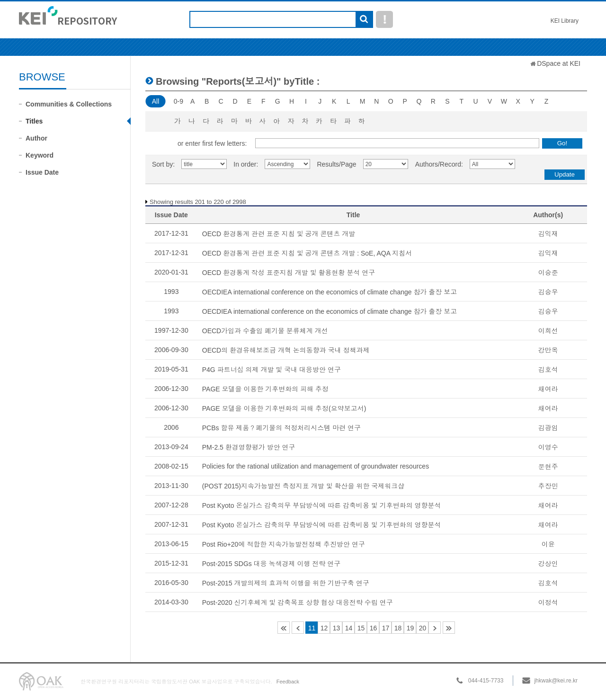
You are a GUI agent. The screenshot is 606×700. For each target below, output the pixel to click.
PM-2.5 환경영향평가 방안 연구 (249, 447)
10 (298, 628)
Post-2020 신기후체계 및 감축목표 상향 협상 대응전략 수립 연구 (298, 603)
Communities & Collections (69, 104)
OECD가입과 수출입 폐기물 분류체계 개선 (265, 331)
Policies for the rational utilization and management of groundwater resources (316, 466)
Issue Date (42, 172)
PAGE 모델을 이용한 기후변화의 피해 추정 (265, 389)
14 (349, 628)
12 (324, 628)
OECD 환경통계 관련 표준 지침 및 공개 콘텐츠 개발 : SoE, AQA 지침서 (307, 253)
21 (435, 628)
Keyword (40, 155)
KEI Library (565, 21)
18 (398, 628)
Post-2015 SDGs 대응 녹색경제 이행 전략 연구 (272, 564)
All (156, 101)
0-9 (178, 101)
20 (423, 628)
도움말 (384, 19)
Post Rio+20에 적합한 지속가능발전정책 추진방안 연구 (284, 544)
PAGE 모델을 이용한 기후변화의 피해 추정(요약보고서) (284, 408)
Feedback (288, 682)
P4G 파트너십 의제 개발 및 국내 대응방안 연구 (272, 370)
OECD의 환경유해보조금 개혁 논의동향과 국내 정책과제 (286, 350)
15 (361, 628)
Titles (34, 121)
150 (449, 628)
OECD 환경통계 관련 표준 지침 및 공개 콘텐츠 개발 (279, 234)
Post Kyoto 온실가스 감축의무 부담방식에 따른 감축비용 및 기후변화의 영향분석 (322, 505)
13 (337, 628)
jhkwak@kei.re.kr (556, 681)
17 (386, 628)
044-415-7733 (486, 681)
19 (410, 628)
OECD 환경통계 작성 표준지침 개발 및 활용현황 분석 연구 (289, 273)
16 (374, 628)
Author (36, 138)
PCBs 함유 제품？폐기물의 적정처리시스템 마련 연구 (281, 428)
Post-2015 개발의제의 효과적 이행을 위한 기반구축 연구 (286, 583)
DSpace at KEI (559, 63)
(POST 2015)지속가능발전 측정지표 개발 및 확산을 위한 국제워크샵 (303, 486)
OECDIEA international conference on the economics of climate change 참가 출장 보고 (330, 292)
